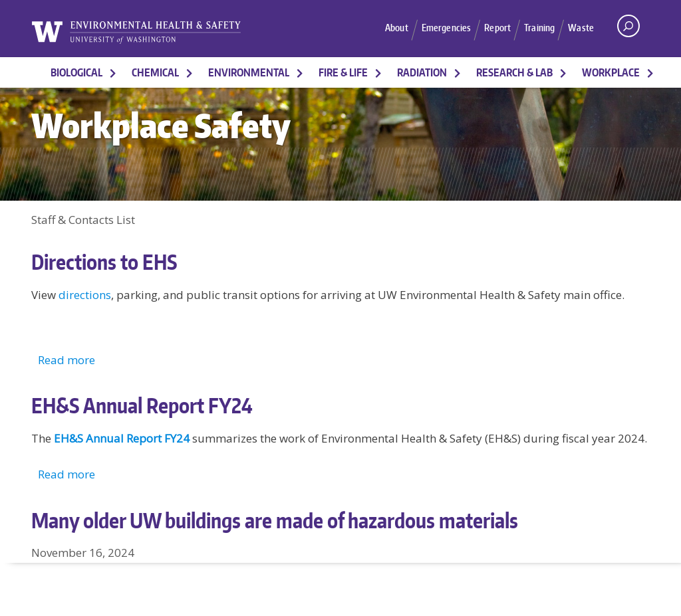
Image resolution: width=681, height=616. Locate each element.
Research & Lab (514, 72)
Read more (67, 360)
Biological (76, 72)
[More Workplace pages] (650, 72)
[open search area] (628, 26)
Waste (581, 28)
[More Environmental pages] (300, 72)
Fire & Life (343, 72)
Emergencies (441, 28)
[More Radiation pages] (458, 72)
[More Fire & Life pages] (378, 72)
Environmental (249, 72)
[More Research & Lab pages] (563, 72)
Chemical (155, 72)
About (388, 28)
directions (85, 295)
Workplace (611, 72)
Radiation (422, 72)
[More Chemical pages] (190, 72)
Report (494, 28)
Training (538, 28)
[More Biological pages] (113, 72)
